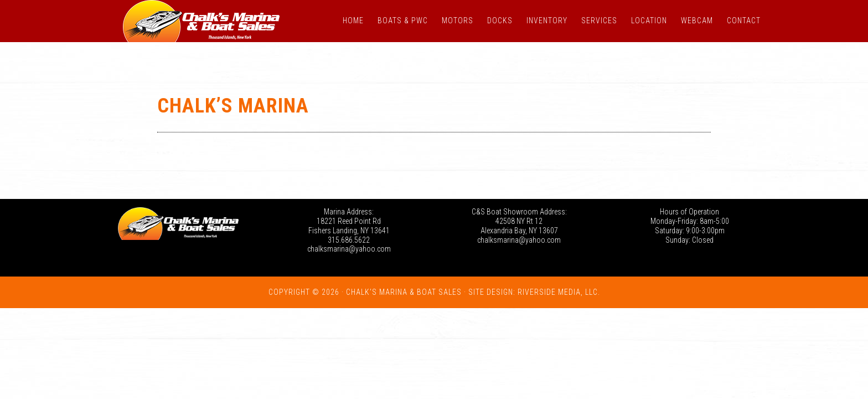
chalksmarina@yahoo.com (349, 249)
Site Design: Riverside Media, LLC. (534, 292)
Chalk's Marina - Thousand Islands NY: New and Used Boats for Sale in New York (201, 21)
